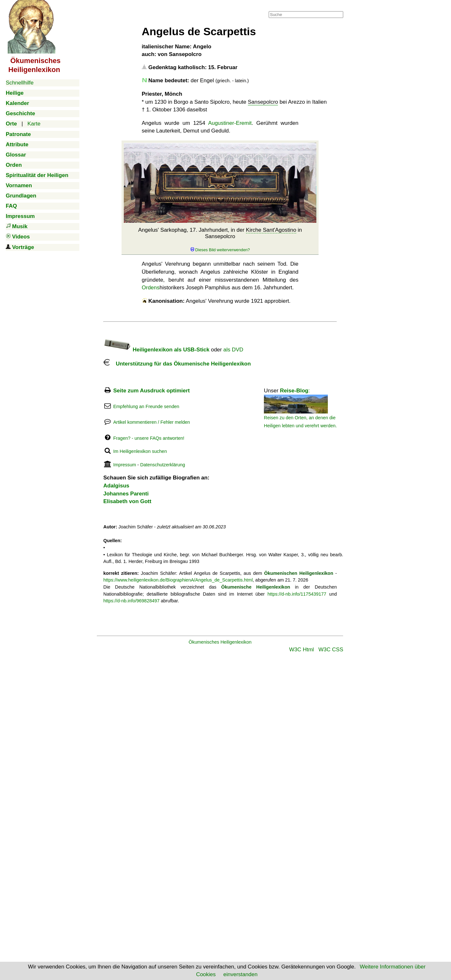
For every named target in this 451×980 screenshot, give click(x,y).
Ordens (151, 288)
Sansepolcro (263, 102)
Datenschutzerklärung (162, 465)
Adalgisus (116, 486)
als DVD (233, 350)
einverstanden (240, 974)
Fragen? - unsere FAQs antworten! (149, 438)
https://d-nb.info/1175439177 (297, 594)
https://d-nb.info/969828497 (131, 601)
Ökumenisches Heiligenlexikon (220, 642)
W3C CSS (331, 650)
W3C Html (301, 650)
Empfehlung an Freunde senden (146, 406)
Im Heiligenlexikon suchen (140, 451)
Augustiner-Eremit (230, 123)
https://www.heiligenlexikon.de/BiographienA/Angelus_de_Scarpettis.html (178, 580)
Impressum (125, 465)
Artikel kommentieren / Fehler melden (152, 422)
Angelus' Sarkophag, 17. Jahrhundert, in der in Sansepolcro (220, 240)
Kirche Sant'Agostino (271, 230)
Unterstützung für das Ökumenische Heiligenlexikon (177, 364)
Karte (34, 124)
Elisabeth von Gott (127, 501)
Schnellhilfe (20, 83)
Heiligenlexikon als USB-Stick (156, 350)
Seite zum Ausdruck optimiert (151, 391)
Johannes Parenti (126, 494)
